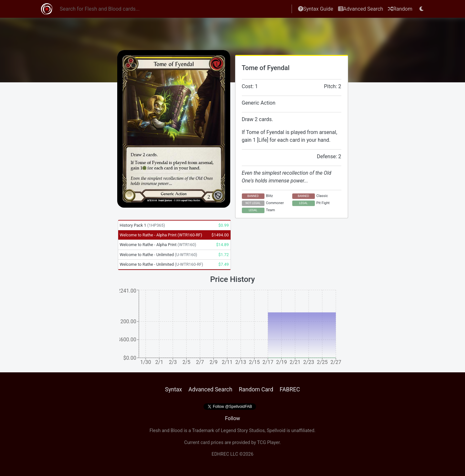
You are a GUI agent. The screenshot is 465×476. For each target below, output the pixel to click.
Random (400, 9)
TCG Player (268, 443)
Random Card (256, 389)
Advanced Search (361, 9)
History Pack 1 (142, 225)
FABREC (290, 389)
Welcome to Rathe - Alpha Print (161, 235)
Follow (233, 418)
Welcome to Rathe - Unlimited (159, 255)
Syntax (174, 389)
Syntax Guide (316, 9)
